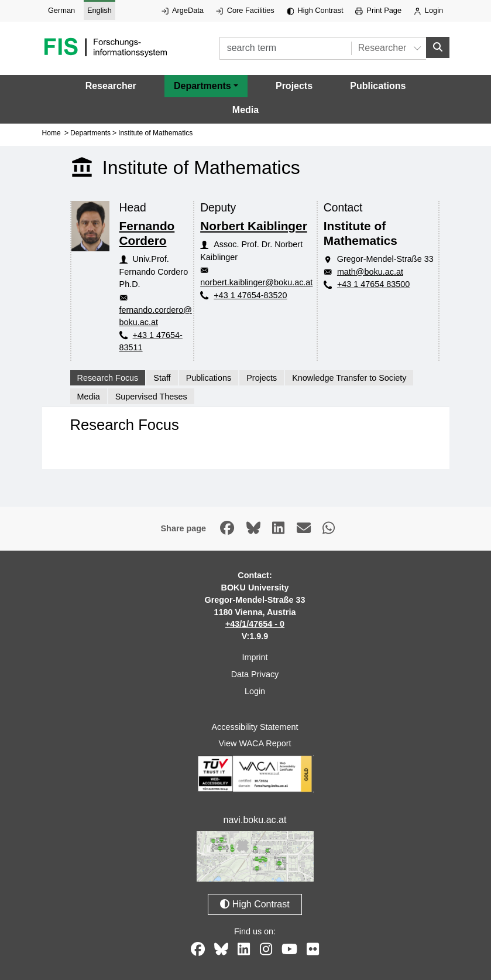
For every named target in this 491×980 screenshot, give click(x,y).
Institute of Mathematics (155, 133)
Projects (294, 86)
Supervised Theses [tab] (151, 396)
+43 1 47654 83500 (373, 284)
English (99, 10)
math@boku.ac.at (370, 272)
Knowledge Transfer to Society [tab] (349, 378)
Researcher (111, 86)
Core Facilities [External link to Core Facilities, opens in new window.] (245, 10)
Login (428, 10)
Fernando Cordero (147, 233)
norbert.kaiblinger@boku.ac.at (256, 282)
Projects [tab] (262, 378)
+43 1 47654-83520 (250, 295)
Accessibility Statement (255, 726)
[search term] (285, 48)
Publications (378, 86)
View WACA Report (255, 743)
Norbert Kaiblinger (254, 226)
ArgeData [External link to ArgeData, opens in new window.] (183, 10)
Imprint (255, 657)
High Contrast (315, 10)
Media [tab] (89, 396)
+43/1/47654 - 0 (255, 624)
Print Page (378, 10)
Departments (90, 133)
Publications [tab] (209, 378)
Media (245, 110)
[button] (206, 86)
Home (51, 133)
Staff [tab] (162, 378)
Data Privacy (255, 674)
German (61, 10)
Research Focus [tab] (108, 378)
